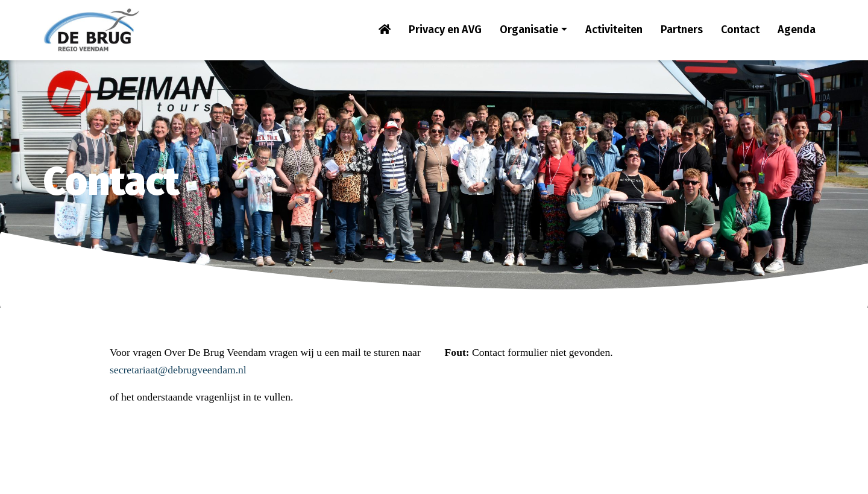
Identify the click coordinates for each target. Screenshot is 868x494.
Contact (740, 30)
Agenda (797, 30)
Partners (682, 30)
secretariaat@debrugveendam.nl (178, 370)
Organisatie (529, 30)
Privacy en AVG (445, 30)
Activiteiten (614, 30)
